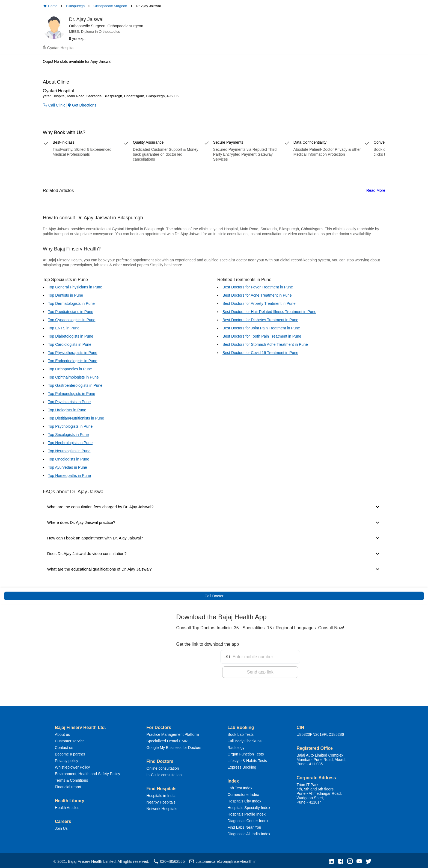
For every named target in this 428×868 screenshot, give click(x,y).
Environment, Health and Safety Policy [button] (87, 772)
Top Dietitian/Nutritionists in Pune (76, 418)
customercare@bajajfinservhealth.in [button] (223, 860)
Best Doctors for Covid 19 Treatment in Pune (260, 353)
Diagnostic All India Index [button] (249, 832)
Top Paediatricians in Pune (71, 312)
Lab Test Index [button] (240, 786)
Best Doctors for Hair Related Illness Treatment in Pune (269, 312)
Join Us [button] (61, 827)
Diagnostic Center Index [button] (248, 819)
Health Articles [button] (67, 806)
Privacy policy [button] (67, 759)
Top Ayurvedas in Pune (68, 467)
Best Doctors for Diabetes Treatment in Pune (260, 320)
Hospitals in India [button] (161, 794)
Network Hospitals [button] (162, 807)
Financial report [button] (68, 785)
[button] (333, 860)
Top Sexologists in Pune (68, 435)
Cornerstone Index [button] (243, 793)
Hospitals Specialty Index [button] (249, 806)
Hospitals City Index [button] (245, 799)
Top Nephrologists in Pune (70, 443)
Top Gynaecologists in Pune (72, 320)
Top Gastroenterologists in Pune (75, 385)
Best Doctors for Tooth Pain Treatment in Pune (262, 336)
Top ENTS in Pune (64, 328)
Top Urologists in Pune (67, 410)
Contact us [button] (64, 746)
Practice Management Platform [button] (173, 733)
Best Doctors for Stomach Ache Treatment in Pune (265, 344)
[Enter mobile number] (266, 652)
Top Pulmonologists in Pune (72, 394)
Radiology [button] (236, 746)
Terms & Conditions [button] (71, 779)
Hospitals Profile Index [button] (247, 813)
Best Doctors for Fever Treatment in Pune (258, 287)
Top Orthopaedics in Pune (70, 369)
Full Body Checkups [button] (245, 739)
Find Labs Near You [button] (244, 826)
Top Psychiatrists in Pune (69, 402)
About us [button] (62, 733)
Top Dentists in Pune (66, 295)
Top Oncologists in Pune (69, 459)
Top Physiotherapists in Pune (73, 353)
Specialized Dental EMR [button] (167, 739)
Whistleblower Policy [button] (72, 766)
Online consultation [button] (163, 767)
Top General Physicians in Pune (75, 287)
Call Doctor (214, 596)
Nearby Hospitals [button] (161, 801)
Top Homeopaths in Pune (69, 476)
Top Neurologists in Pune (69, 451)
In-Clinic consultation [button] (164, 773)
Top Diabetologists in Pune (71, 336)
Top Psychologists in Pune (70, 426)
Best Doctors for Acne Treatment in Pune (257, 295)
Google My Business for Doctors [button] (174, 746)
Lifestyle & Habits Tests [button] (247, 759)
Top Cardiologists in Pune (70, 344)
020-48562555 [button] (169, 860)
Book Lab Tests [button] (241, 733)
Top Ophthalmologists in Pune (73, 377)
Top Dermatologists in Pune (71, 303)
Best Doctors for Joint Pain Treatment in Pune (261, 328)
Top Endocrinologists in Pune (73, 361)
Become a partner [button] (70, 752)
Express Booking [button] (242, 766)
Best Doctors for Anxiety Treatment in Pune (259, 303)
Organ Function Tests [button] (246, 752)
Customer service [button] (70, 739)
